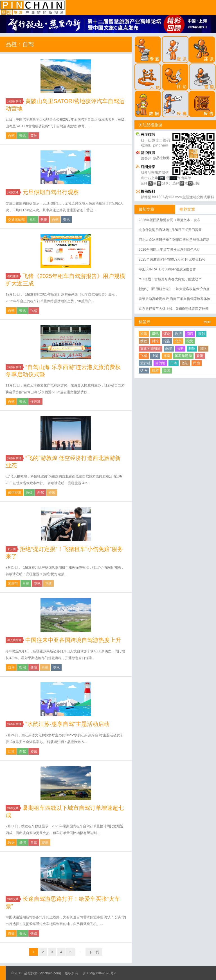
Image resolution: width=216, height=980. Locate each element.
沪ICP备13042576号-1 (100, 973)
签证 (185, 363)
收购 (180, 348)
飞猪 (34, 311)
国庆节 (13, 584)
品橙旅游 (33, 8)
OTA (144, 370)
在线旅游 (14, 276)
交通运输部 (16, 220)
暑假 (22, 843)
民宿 (197, 363)
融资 (169, 348)
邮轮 (192, 348)
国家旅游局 (183, 356)
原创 (201, 334)
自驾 (11, 136)
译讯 (155, 334)
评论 (167, 334)
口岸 (11, 668)
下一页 (94, 952)
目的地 (160, 363)
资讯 (22, 136)
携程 (144, 341)
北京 (178, 341)
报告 (167, 341)
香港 (200, 356)
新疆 (34, 668)
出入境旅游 (15, 640)
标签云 (145, 322)
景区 (203, 348)
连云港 (35, 402)
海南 (167, 356)
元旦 (33, 220)
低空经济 (15, 493)
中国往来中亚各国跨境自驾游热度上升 (73, 640)
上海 (155, 356)
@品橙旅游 (161, 158)
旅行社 (145, 363)
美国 (167, 370)
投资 (190, 341)
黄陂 (34, 136)
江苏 (11, 752)
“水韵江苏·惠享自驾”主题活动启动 (67, 724)
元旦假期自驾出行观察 (51, 192)
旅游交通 (14, 192)
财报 (155, 341)
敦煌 (29, 493)
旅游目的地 (15, 101)
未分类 (12, 549)
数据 (44, 220)
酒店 (190, 334)
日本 (174, 363)
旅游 (155, 370)
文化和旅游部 (150, 348)
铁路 (34, 934)
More (207, 322)
